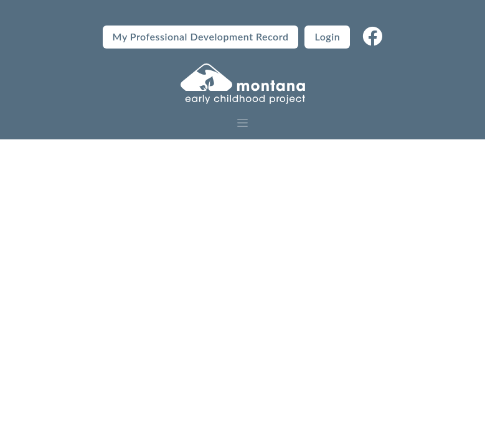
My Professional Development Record (201, 36)
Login (327, 36)
